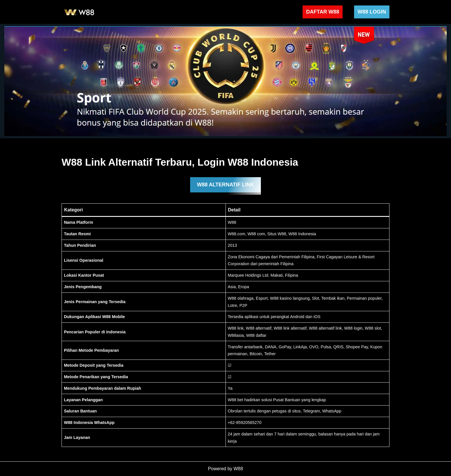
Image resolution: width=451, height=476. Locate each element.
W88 (238, 469)
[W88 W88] (79, 12)
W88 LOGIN (372, 12)
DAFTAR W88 (323, 12)
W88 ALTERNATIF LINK (226, 185)
